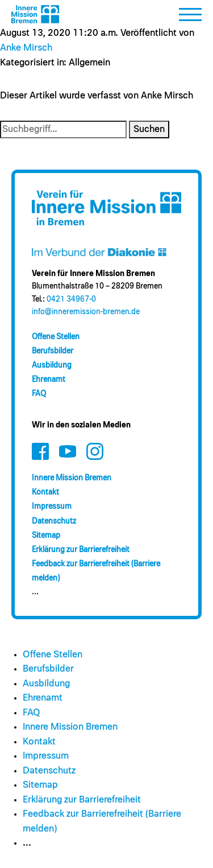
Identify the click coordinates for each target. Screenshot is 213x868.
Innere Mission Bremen (72, 478)
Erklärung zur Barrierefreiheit (81, 550)
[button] (190, 18)
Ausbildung (52, 365)
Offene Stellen (56, 337)
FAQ (39, 394)
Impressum (52, 507)
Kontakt (45, 492)
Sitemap (46, 536)
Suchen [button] (149, 129)
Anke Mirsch (26, 48)
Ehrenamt (49, 380)
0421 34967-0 (71, 299)
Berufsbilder (53, 351)
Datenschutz (54, 521)
